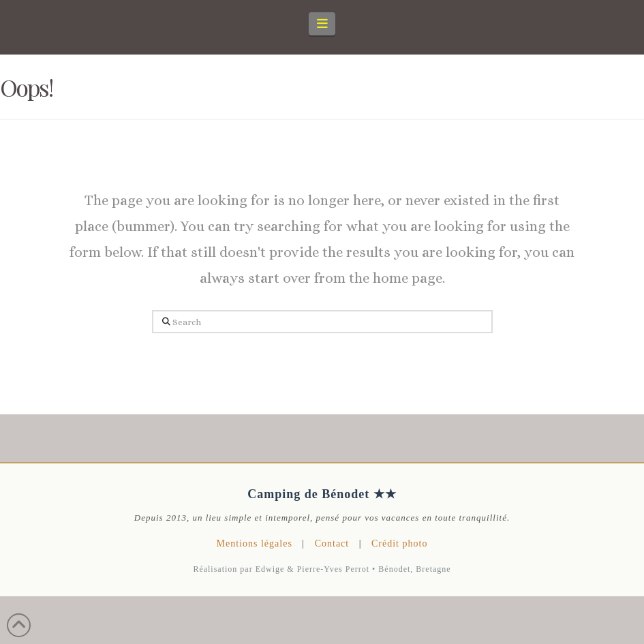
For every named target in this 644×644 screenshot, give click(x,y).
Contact (332, 543)
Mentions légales (255, 543)
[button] (322, 24)
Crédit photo (399, 543)
